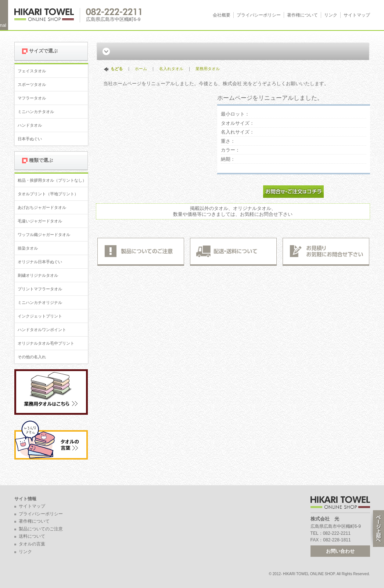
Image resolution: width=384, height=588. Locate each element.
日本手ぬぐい (30, 139)
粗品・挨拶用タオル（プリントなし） (52, 180)
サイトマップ (357, 15)
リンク (331, 15)
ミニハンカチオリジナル (40, 302)
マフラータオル (32, 98)
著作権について (302, 15)
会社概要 (222, 15)
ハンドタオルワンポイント (42, 330)
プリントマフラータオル (40, 289)
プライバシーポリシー (259, 15)
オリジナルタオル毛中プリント (46, 343)
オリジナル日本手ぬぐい (40, 262)
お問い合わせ (340, 551)
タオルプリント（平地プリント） (48, 194)
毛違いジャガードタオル (40, 221)
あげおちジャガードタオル (42, 207)
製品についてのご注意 (41, 529)
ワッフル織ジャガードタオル (44, 235)
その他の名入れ (32, 357)
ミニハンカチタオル (36, 112)
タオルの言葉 (32, 544)
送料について (32, 536)
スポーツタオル (32, 84)
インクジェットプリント (40, 316)
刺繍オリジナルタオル (38, 275)
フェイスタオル (32, 71)
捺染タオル (28, 248)
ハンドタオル (30, 125)
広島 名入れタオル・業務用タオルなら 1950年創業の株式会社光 (47, 15)
